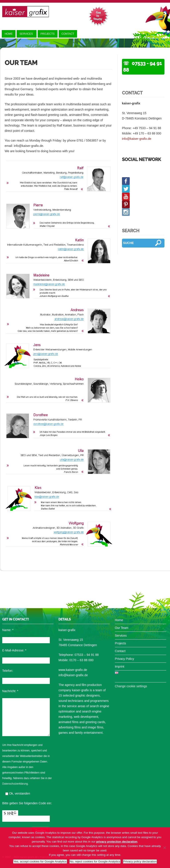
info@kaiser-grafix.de (137, 139)
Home (9, 34)
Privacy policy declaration (140, 861)
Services (27, 34)
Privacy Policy (125, 659)
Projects (48, 34)
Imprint (120, 666)
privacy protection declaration (117, 842)
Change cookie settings (131, 686)
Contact (68, 34)
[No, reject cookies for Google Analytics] (164, 848)
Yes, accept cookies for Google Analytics (40, 861)
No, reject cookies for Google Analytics (95, 861)
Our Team (122, 628)
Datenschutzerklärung (15, 784)
